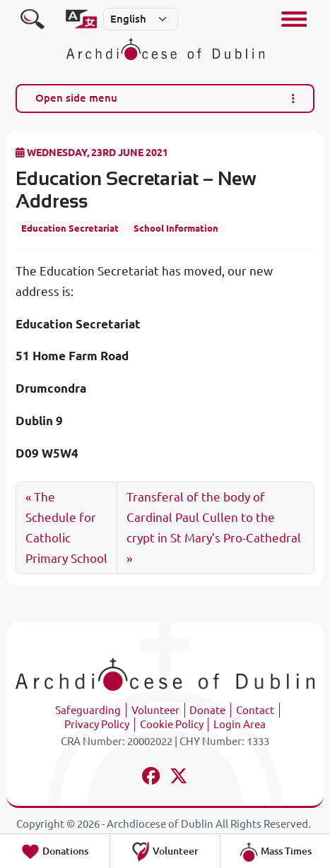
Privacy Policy (97, 724)
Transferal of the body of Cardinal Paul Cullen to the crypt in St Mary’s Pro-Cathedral (214, 517)
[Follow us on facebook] (152, 778)
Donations (54, 852)
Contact (255, 710)
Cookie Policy (172, 724)
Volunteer (155, 710)
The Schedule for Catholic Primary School (66, 528)
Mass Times (275, 852)
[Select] (141, 19)
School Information (176, 228)
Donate (207, 710)
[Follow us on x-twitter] (179, 778)
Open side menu (165, 98)
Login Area (240, 724)
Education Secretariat (70, 228)
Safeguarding (88, 710)
